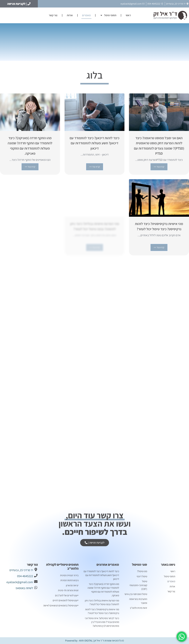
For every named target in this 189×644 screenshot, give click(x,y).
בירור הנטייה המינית (69, 575)
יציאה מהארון (72, 585)
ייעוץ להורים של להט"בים (67, 595)
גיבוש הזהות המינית (69, 580)
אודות (70, 15)
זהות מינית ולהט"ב (138, 608)
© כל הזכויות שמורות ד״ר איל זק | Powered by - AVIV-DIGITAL (95, 641)
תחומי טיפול (108, 15)
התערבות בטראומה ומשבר (138, 601)
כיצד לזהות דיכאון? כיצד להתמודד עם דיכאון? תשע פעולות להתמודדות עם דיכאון (101, 575)
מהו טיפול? (142, 571)
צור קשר (53, 15)
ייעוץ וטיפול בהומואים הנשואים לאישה (61, 605)
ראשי (128, 15)
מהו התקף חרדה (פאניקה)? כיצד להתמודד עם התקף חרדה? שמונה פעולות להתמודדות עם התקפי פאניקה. (103, 590)
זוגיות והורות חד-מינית (68, 590)
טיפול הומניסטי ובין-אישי (136, 594)
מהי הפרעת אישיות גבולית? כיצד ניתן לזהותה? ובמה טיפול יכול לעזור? (102, 602)
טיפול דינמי (142, 576)
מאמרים (86, 15)
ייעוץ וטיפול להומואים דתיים (66, 600)
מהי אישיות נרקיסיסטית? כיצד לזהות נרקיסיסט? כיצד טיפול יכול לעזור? (102, 611)
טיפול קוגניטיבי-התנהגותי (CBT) (138, 585)
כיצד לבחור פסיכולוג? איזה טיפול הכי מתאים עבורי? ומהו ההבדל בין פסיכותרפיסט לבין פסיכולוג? (102, 622)
